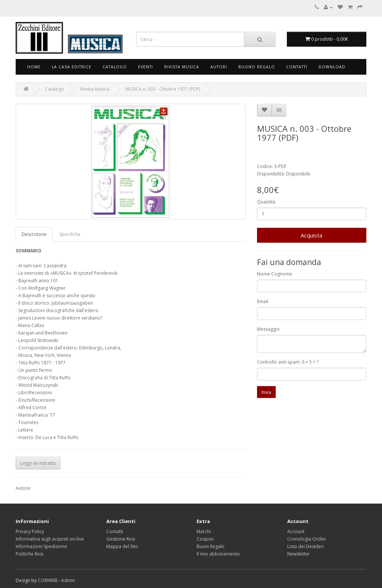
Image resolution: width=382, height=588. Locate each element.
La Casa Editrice (72, 67)
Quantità (266, 202)
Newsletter (299, 554)
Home (34, 67)
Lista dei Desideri (306, 546)
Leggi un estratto (38, 463)
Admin (68, 580)
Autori (219, 67)
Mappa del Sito (122, 546)
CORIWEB (48, 580)
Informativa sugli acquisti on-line (50, 539)
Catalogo (115, 67)
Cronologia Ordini (306, 539)
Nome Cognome (275, 274)
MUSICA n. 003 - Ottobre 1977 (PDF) (163, 89)
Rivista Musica (182, 67)
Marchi (204, 531)
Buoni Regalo (211, 546)
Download (332, 67)
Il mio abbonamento (218, 554)
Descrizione (34, 234)
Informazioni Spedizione (41, 546)
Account (296, 531)
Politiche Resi (29, 554)
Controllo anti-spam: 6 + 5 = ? (288, 362)
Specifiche (70, 234)
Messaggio (268, 329)
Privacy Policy (30, 531)
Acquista (311, 235)
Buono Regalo (257, 67)
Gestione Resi (121, 539)
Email (263, 301)
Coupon (205, 539)
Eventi (145, 67)
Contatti (297, 67)
